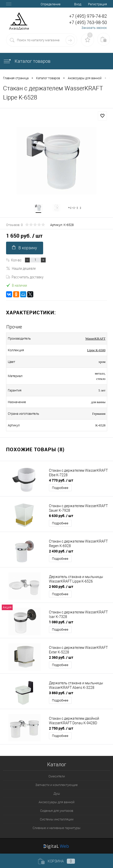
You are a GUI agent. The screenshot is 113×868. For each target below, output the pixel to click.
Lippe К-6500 (96, 350)
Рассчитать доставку (25, 277)
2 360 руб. (61, 657)
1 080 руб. (61, 622)
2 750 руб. (61, 728)
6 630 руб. (61, 516)
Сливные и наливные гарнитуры (56, 828)
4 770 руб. (61, 480)
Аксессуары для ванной (56, 802)
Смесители (57, 776)
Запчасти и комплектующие (56, 785)
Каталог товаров (27, 61)
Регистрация (97, 4)
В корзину (25, 248)
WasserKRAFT (95, 338)
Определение (51, 4)
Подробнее (60, 488)
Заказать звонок (94, 28)
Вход (78, 4)
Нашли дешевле (21, 268)
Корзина (56, 861)
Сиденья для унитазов (57, 811)
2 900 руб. (61, 586)
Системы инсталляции (57, 819)
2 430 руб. (61, 551)
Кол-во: (17, 260)
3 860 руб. (61, 693)
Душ (57, 793)
